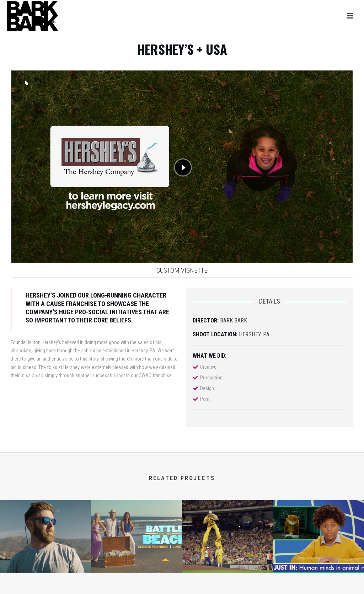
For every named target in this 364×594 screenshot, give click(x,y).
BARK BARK (234, 320)
